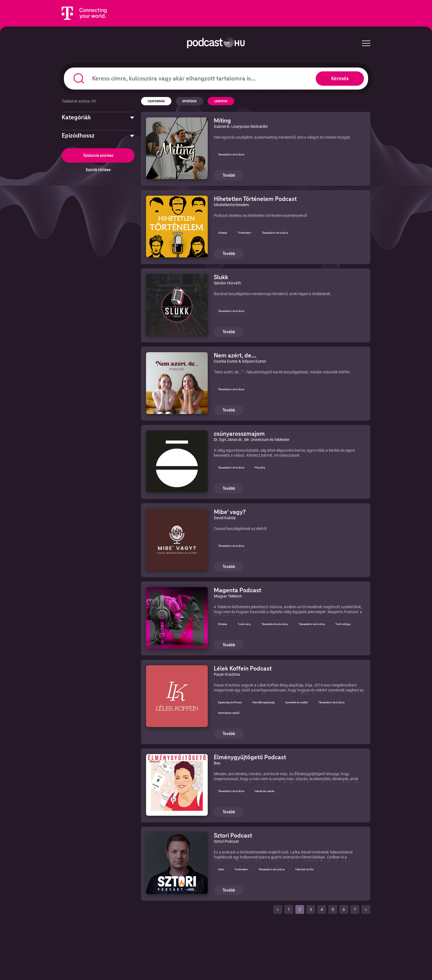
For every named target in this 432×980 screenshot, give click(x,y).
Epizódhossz (78, 136)
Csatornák (156, 101)
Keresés (340, 78)
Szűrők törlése (98, 170)
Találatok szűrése (98, 155)
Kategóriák (76, 117)
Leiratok (221, 101)
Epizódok (190, 101)
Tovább (229, 175)
